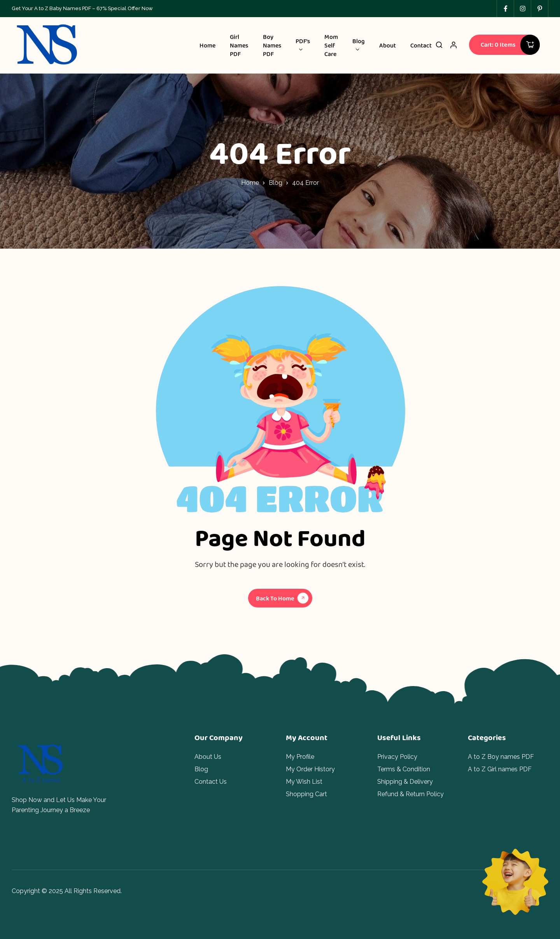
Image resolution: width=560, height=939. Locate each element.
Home (250, 183)
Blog (276, 183)
